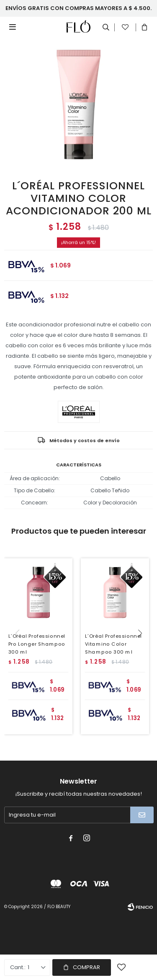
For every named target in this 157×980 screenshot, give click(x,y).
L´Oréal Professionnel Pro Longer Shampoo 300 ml (37, 644)
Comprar (86, 967)
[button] (143, 650)
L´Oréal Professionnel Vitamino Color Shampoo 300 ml (113, 644)
